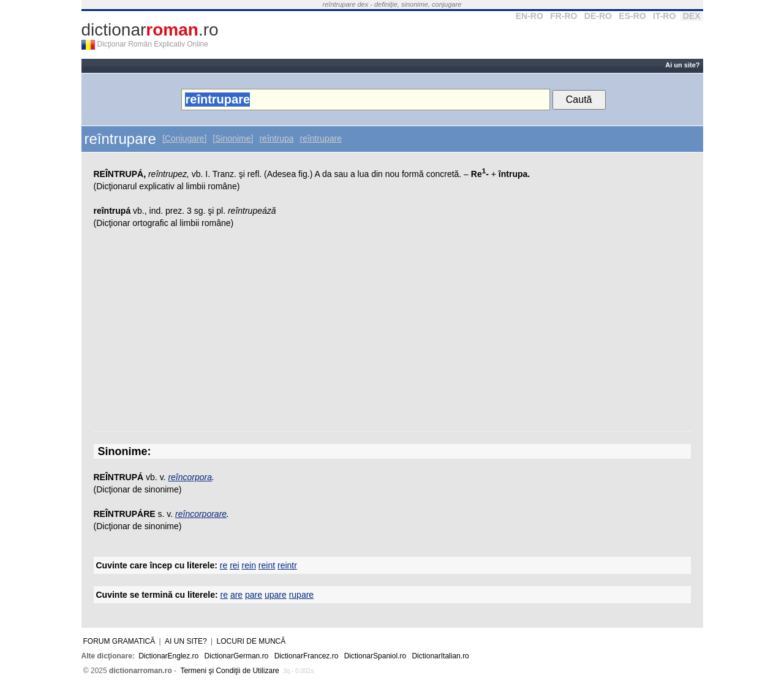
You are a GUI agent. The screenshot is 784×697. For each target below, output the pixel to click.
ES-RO (632, 16)
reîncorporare (201, 514)
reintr (287, 565)
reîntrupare (321, 138)
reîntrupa (276, 138)
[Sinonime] (233, 138)
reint (267, 565)
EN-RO (530, 16)
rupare (301, 595)
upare (276, 595)
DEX (692, 16)
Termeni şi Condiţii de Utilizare (229, 671)
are (236, 595)
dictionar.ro (150, 30)
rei (235, 565)
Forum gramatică (119, 641)
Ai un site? (682, 65)
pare (254, 595)
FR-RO (563, 16)
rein (249, 565)
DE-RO (598, 16)
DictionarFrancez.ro (307, 656)
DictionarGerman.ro (237, 656)
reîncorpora (190, 477)
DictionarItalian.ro (440, 656)
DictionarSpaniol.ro (375, 656)
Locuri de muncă (251, 641)
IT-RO (664, 16)
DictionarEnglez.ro (168, 656)
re (224, 565)
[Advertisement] (392, 333)
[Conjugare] (184, 138)
